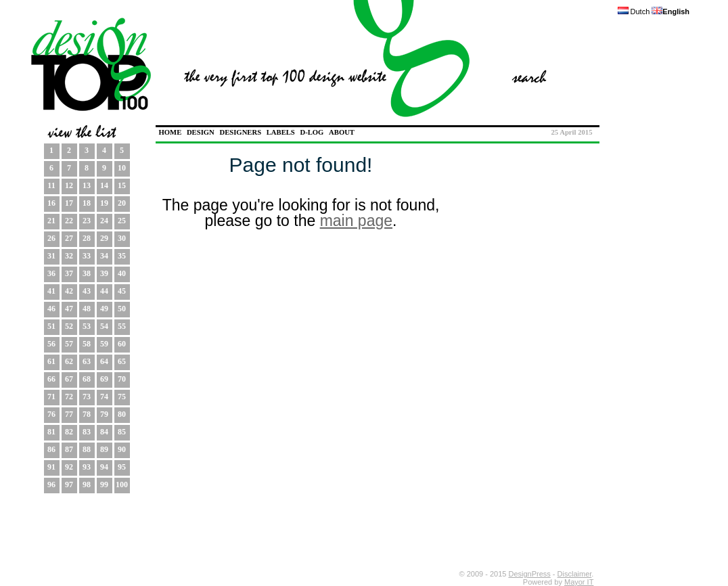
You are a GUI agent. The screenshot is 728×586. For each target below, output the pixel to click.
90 (122, 449)
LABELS (281, 132)
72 (69, 397)
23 (87, 221)
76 (51, 414)
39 (104, 273)
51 (51, 326)
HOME (170, 132)
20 (122, 203)
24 (104, 221)
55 (122, 326)
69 (104, 379)
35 (122, 256)
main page (356, 221)
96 (51, 484)
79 (104, 414)
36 (51, 273)
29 (104, 238)
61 (51, 361)
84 (104, 432)
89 (104, 449)
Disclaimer (575, 574)
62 (69, 361)
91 (51, 467)
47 (69, 309)
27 (69, 238)
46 (51, 309)
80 (122, 414)
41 (51, 291)
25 (122, 221)
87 (69, 449)
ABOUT (342, 132)
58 (87, 344)
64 (104, 361)
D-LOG (312, 132)
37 (69, 273)
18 (87, 203)
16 (51, 203)
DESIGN (201, 132)
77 (69, 414)
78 (87, 414)
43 (87, 291)
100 (122, 484)
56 (51, 344)
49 (104, 309)
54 (104, 326)
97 (69, 484)
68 (87, 379)
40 (122, 273)
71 (51, 397)
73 (87, 397)
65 (122, 361)
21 (51, 221)
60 (122, 344)
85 (122, 432)
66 (51, 379)
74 (104, 397)
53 (87, 326)
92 (69, 467)
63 (87, 361)
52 (69, 326)
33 (87, 256)
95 (122, 467)
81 (51, 432)
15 (122, 185)
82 (69, 432)
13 (87, 185)
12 (69, 185)
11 (51, 185)
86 (51, 449)
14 (104, 185)
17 (69, 203)
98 (87, 484)
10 (122, 168)
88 (87, 449)
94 (104, 467)
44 (104, 291)
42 (69, 291)
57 (69, 344)
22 (69, 221)
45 (122, 291)
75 (122, 397)
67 (69, 379)
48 (87, 309)
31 (51, 256)
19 (104, 203)
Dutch (634, 12)
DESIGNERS (240, 132)
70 (122, 379)
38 (87, 273)
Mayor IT (579, 582)
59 (104, 344)
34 (104, 256)
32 (69, 256)
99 (104, 484)
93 (87, 467)
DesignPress (529, 574)
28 (87, 238)
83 (87, 432)
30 (122, 238)
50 (122, 309)
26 (51, 238)
